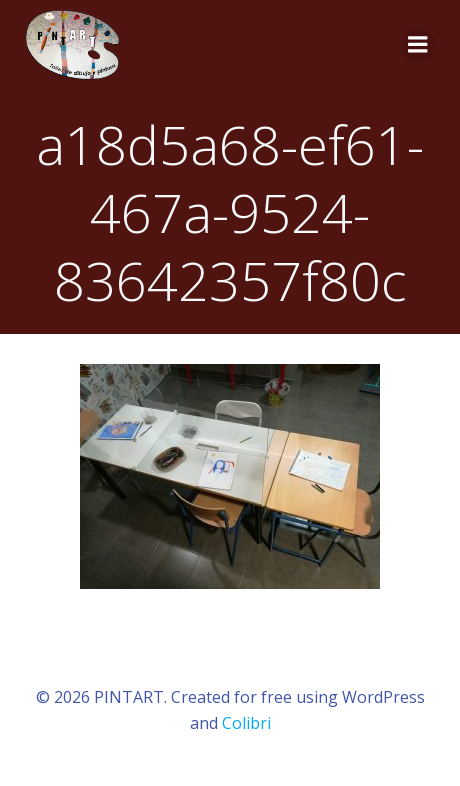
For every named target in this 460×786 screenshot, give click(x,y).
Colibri (246, 723)
